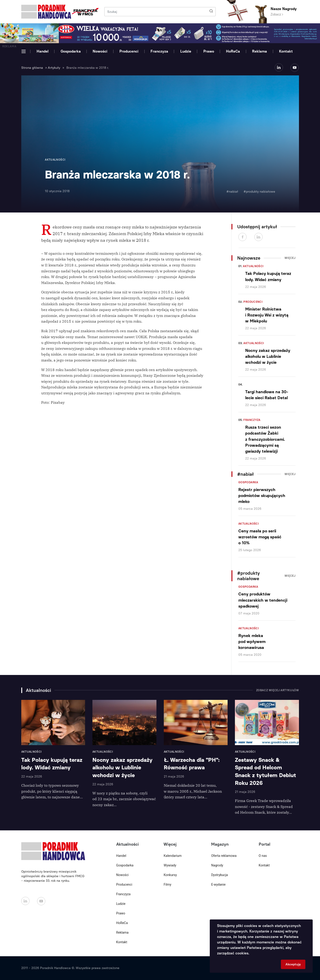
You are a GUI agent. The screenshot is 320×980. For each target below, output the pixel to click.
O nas (263, 856)
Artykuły (54, 68)
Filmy (167, 884)
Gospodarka (71, 51)
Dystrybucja (219, 875)
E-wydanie (218, 884)
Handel (43, 51)
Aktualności (253, 266)
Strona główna (32, 68)
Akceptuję (293, 964)
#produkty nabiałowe (259, 192)
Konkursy (170, 875)
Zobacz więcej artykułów (278, 690)
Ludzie (186, 51)
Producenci (129, 51)
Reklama (259, 51)
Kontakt (286, 51)
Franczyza (159, 51)
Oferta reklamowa (224, 856)
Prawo (209, 51)
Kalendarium (173, 856)
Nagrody (217, 865)
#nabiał (232, 192)
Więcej (290, 258)
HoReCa (233, 51)
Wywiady (170, 865)
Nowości (100, 51)
